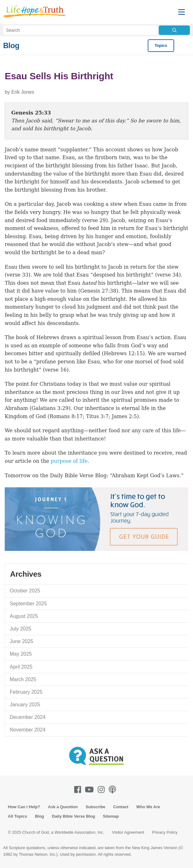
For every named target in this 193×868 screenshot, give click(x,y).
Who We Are (148, 807)
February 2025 (26, 692)
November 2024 (28, 730)
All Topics (17, 816)
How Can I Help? (24, 807)
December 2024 (28, 717)
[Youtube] (91, 790)
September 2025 (28, 604)
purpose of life (69, 461)
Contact (121, 807)
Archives (26, 574)
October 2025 (25, 591)
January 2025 (25, 705)
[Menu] (182, 12)
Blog (11, 45)
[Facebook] (79, 790)
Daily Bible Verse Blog (73, 816)
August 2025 (24, 616)
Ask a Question (63, 807)
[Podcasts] (114, 790)
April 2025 (21, 667)
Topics (161, 45)
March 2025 (23, 679)
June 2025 (22, 641)
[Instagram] (102, 790)
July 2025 (21, 629)
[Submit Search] (174, 30)
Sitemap (111, 816)
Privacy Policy (165, 832)
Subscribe (95, 807)
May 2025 (21, 654)
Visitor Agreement (128, 832)
